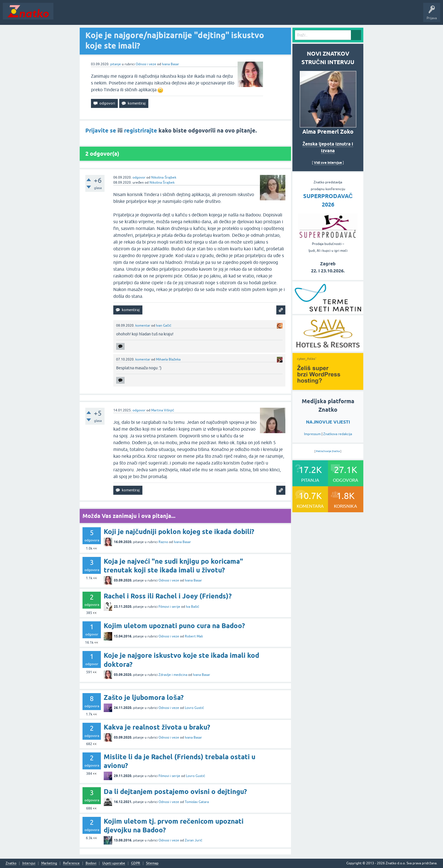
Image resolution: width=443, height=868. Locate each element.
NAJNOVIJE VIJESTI (328, 422)
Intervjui (29, 863)
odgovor (139, 177)
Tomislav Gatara (197, 802)
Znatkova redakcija (338, 434)
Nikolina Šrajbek (164, 177)
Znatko (11, 863)
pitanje (116, 64)
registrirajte (141, 131)
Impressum (312, 434)
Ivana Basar (171, 64)
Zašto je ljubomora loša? (144, 697)
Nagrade (199, 15)
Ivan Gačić (164, 325)
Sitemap (152, 863)
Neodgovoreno (87, 15)
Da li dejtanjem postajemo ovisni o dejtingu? (175, 792)
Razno (163, 542)
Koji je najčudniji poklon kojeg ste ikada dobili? (179, 532)
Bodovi (91, 863)
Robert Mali (194, 636)
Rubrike (111, 15)
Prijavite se (101, 131)
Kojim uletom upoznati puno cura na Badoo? (174, 626)
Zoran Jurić (194, 840)
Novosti (63, 15)
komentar (143, 325)
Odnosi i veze (146, 64)
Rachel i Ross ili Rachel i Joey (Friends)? (168, 596)
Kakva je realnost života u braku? (157, 727)
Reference (71, 863)
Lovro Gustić (194, 708)
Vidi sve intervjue (328, 163)
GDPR (136, 863)
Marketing (49, 863)
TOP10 (182, 15)
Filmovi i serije (169, 607)
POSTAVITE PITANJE (139, 15)
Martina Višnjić (163, 410)
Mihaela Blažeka (168, 359)
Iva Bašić (193, 607)
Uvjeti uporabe (114, 863)
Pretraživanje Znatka (328, 451)
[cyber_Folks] (328, 388)
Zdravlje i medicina (173, 675)
